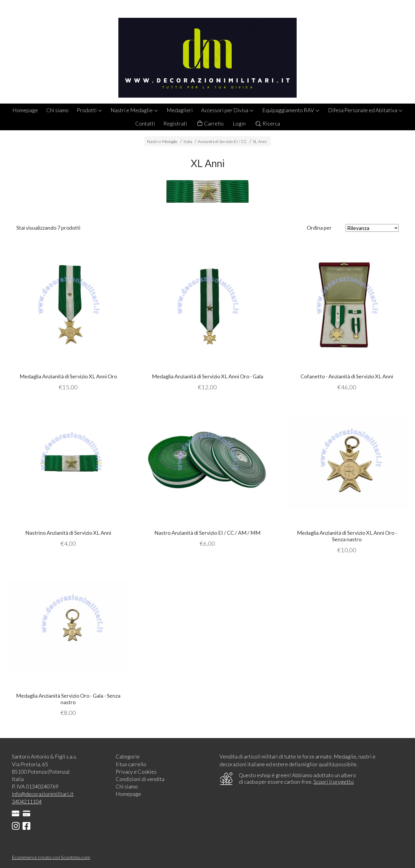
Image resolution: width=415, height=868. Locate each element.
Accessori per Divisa (228, 110)
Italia (188, 141)
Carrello (210, 124)
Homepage (25, 110)
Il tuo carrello (131, 764)
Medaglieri (180, 110)
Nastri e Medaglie (135, 110)
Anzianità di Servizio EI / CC (222, 141)
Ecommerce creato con (51, 857)
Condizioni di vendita (140, 779)
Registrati (175, 123)
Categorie (128, 756)
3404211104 (27, 802)
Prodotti (90, 110)
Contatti (145, 123)
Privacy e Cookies (136, 772)
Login (239, 123)
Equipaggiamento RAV (291, 110)
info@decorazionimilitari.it (43, 794)
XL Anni (260, 141)
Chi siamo (57, 110)
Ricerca (267, 123)
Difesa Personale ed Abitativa (365, 110)
